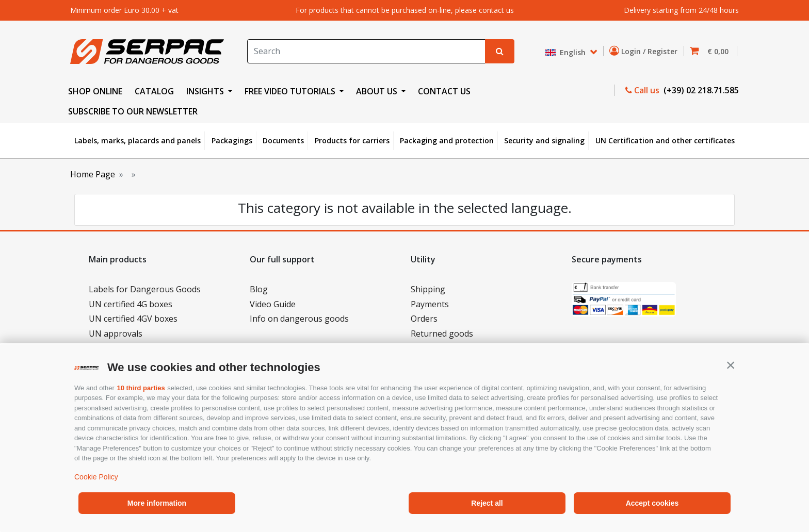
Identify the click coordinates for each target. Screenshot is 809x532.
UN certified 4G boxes (131, 304)
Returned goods (442, 334)
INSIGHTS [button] (206, 91)
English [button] (567, 52)
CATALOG (154, 91)
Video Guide (273, 304)
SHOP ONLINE (95, 91)
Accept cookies (652, 503)
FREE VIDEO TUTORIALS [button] (291, 91)
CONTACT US (444, 91)
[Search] (366, 51)
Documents (283, 140)
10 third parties (141, 388)
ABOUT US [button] (378, 91)
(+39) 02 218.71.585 (700, 90)
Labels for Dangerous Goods (145, 289)
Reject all (487, 503)
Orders (424, 319)
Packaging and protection (447, 140)
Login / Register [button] (645, 51)
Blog (259, 289)
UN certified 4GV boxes (133, 319)
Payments (430, 304)
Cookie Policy (96, 477)
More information (157, 503)
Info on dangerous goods (299, 319)
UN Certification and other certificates (665, 140)
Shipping (428, 289)
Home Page (93, 174)
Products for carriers (352, 140)
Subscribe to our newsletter (133, 111)
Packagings (232, 140)
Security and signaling (544, 140)
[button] (731, 365)
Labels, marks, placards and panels (137, 140)
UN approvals (116, 334)
